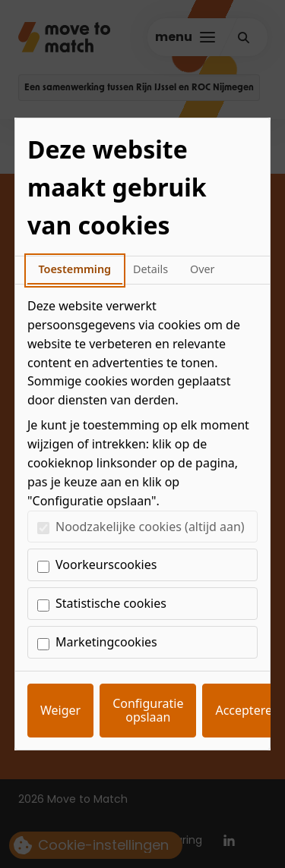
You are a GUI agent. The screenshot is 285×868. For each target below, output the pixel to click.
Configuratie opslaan (148, 710)
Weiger (60, 710)
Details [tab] (150, 269)
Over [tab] (203, 269)
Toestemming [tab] (74, 269)
